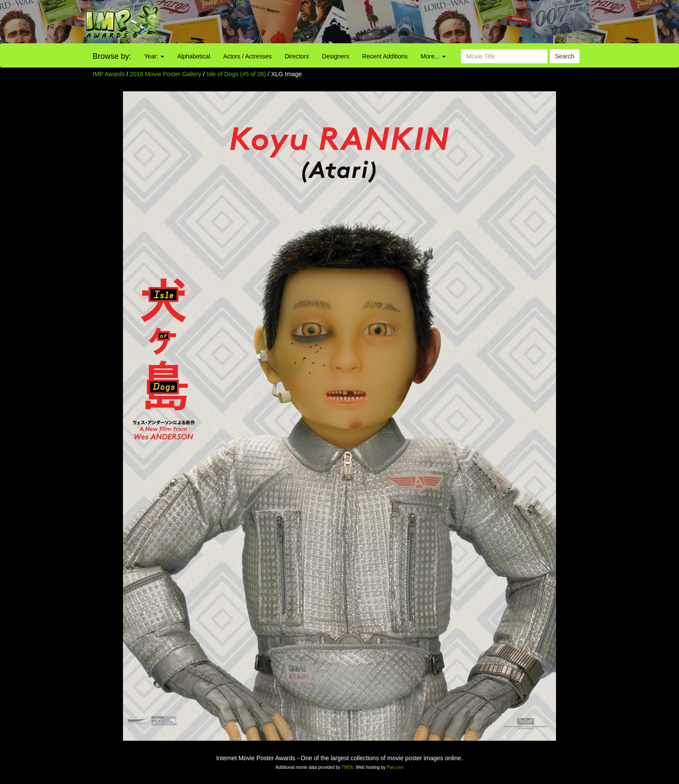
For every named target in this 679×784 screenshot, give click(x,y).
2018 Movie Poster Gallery (166, 74)
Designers (335, 56)
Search (565, 56)
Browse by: (112, 56)
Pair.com (395, 767)
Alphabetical (194, 56)
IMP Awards (109, 74)
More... (433, 56)
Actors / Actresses (247, 56)
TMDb (348, 767)
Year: (154, 56)
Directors (297, 56)
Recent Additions (385, 56)
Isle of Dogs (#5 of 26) (236, 74)
